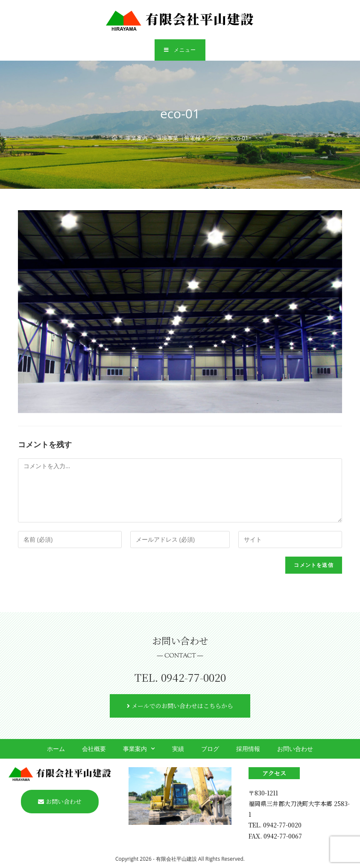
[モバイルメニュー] (180, 50)
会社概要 (94, 749)
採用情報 (248, 749)
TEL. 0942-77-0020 (180, 677)
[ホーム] (115, 138)
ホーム (56, 749)
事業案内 (139, 749)
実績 (178, 749)
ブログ (210, 749)
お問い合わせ (295, 749)
